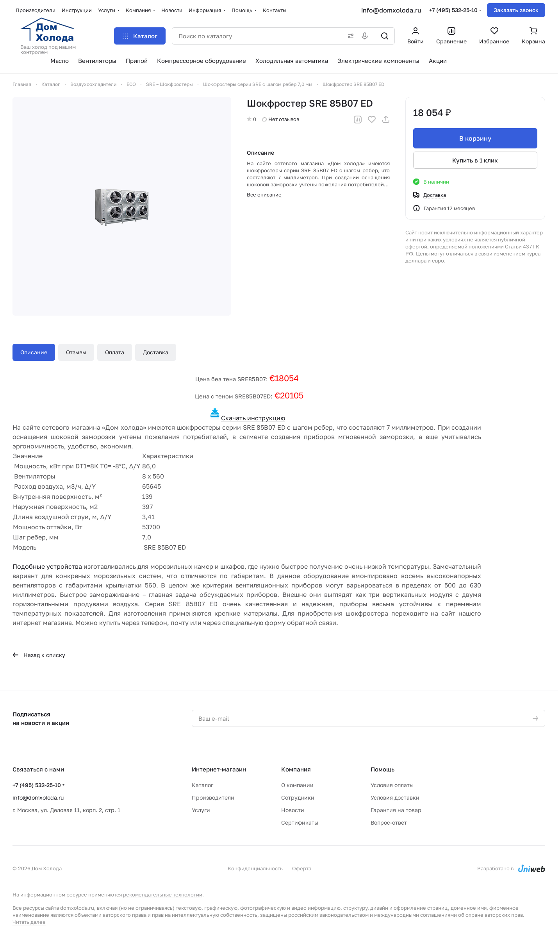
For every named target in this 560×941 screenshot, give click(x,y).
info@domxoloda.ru (391, 10)
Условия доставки (395, 797)
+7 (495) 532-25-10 (453, 10)
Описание (34, 352)
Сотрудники (298, 797)
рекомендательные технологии (163, 895)
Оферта (302, 868)
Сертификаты (300, 822)
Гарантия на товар (396, 810)
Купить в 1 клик (475, 160)
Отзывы (76, 352)
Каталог (202, 785)
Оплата (115, 352)
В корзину (475, 138)
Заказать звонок (516, 10)
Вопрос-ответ (389, 822)
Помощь (383, 769)
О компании (297, 785)
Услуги (201, 810)
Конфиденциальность (255, 868)
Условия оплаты (392, 785)
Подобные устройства (47, 566)
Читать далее (29, 922)
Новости (293, 810)
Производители (213, 797)
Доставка (156, 352)
